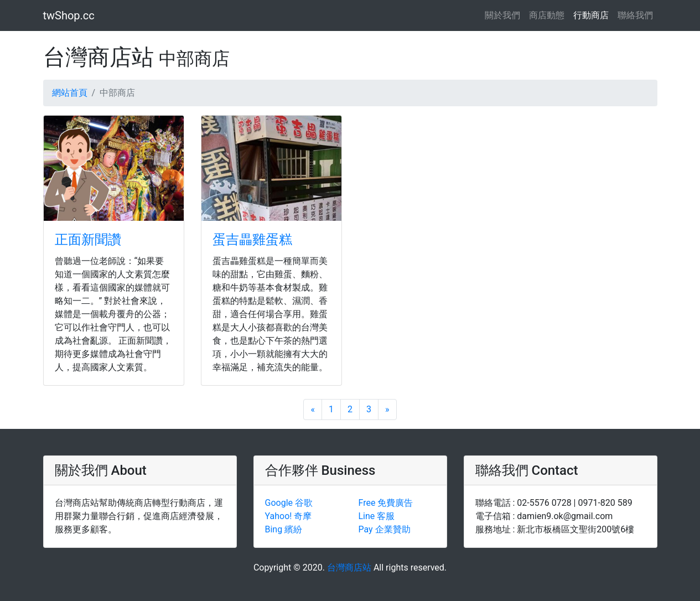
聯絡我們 (635, 15)
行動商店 (591, 15)
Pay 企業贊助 (385, 529)
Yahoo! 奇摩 (289, 516)
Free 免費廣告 (386, 503)
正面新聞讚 (88, 240)
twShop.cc (69, 15)
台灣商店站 (349, 568)
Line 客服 (377, 516)
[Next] (387, 410)
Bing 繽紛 (284, 529)
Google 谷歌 (289, 503)
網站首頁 (70, 93)
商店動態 (547, 15)
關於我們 (505, 15)
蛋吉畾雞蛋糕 (252, 240)
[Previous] (313, 410)
